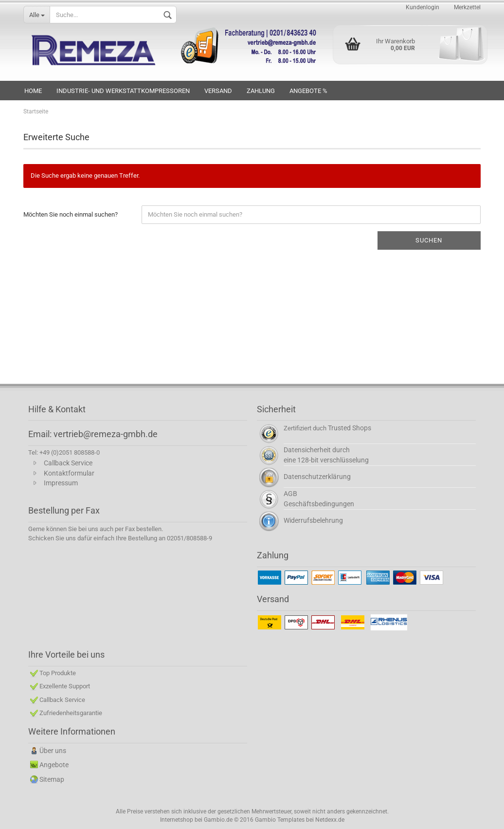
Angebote (54, 765)
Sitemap (52, 779)
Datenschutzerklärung (317, 477)
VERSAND (218, 91)
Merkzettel (467, 7)
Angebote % (308, 91)
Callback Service (68, 463)
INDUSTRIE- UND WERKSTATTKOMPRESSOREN (123, 91)
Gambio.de (218, 820)
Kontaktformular (69, 473)
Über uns (53, 751)
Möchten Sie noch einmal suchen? (71, 214)
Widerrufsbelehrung (313, 520)
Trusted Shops (350, 428)
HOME (33, 91)
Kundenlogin (423, 7)
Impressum (61, 483)
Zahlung (261, 91)
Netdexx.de (330, 820)
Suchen (429, 240)
